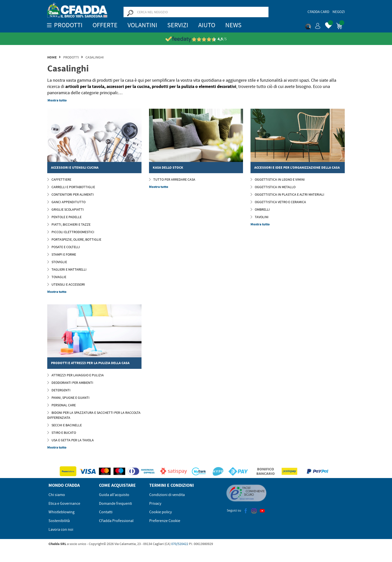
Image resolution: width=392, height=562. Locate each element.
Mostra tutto (57, 100)
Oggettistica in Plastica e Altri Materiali (287, 194)
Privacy (155, 504)
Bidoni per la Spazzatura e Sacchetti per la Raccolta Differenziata (94, 415)
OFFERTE (105, 25)
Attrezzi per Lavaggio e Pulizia (75, 375)
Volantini (142, 25)
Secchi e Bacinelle (64, 425)
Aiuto (207, 25)
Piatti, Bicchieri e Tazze (69, 224)
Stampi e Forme (62, 254)
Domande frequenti (115, 504)
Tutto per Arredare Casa (172, 179)
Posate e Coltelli (64, 247)
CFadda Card (318, 12)
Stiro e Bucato (62, 433)
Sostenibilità (59, 521)
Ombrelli (260, 209)
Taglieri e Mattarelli (67, 269)
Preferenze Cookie (165, 521)
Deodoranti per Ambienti (70, 383)
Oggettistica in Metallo (273, 187)
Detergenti (59, 390)
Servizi (178, 25)
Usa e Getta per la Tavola (70, 440)
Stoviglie (57, 262)
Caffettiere (59, 179)
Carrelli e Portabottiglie (71, 187)
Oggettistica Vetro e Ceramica (278, 202)
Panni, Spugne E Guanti (68, 398)
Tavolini (259, 217)
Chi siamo (57, 495)
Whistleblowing (61, 512)
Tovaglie (57, 277)
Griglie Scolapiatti (65, 209)
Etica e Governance (64, 504)
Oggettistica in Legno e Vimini (278, 179)
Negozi (339, 12)
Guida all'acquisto (114, 495)
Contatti (106, 512)
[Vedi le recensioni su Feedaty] (196, 39)
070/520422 (180, 544)
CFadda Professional (116, 521)
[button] (313, 25)
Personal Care (61, 405)
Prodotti (71, 57)
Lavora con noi (61, 530)
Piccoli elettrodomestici (71, 232)
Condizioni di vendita (167, 495)
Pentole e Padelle (64, 217)
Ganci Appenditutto (66, 202)
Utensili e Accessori (66, 284)
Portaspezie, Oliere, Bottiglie (74, 239)
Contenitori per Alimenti (70, 194)
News (233, 25)
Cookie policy (160, 512)
